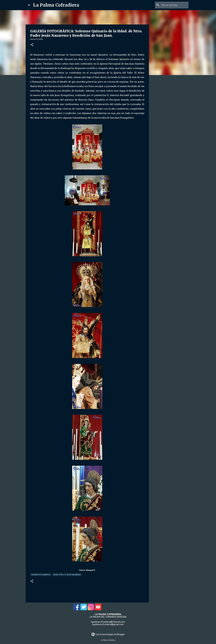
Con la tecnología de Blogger (108, 634)
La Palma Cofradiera (56, 5)
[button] (32, 45)
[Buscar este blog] (174, 5)
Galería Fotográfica (41, 575)
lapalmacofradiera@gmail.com (108, 624)
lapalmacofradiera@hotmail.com (108, 622)
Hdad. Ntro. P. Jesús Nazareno (67, 575)
